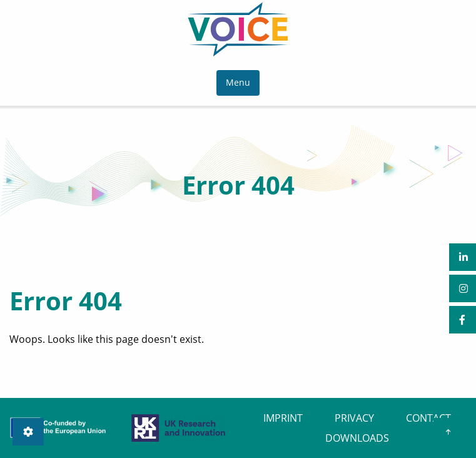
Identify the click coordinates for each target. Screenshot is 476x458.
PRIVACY (354, 418)
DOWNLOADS (357, 438)
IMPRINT (283, 418)
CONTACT (428, 418)
